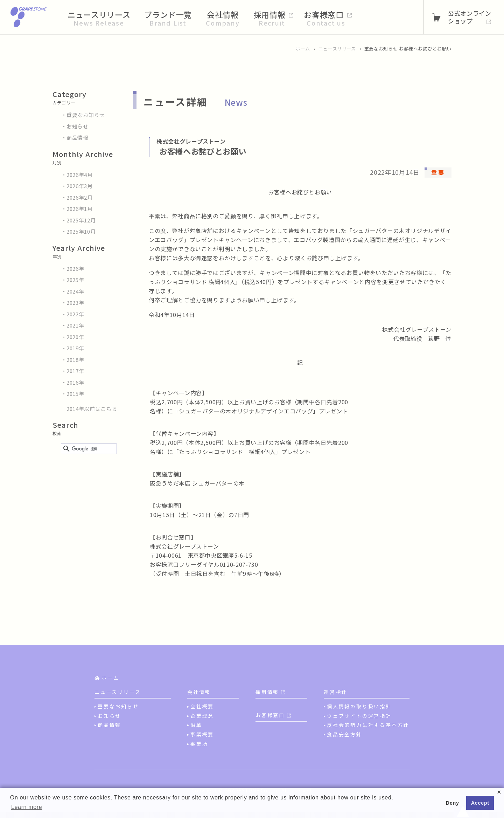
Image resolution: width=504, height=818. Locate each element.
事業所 (199, 744)
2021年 (75, 325)
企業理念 (202, 716)
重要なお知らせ (86, 115)
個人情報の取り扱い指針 (359, 706)
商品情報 (78, 138)
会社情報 (199, 692)
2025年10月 (81, 231)
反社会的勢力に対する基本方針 (368, 725)
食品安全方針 (345, 734)
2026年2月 (80, 197)
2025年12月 (81, 220)
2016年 (75, 382)
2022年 (75, 314)
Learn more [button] (27, 807)
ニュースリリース (337, 49)
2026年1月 (80, 209)
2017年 (75, 371)
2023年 (75, 303)
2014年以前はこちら (92, 409)
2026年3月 (80, 186)
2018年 (75, 360)
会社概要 (202, 706)
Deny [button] (453, 803)
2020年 (75, 337)
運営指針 (335, 692)
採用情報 (267, 692)
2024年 (75, 291)
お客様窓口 (270, 715)
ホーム (303, 49)
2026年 (75, 269)
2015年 (75, 394)
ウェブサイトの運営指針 (359, 716)
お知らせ (78, 126)
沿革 (196, 725)
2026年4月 (80, 175)
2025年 (75, 280)
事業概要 (202, 734)
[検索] (88, 449)
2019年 (75, 348)
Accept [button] (480, 803)
